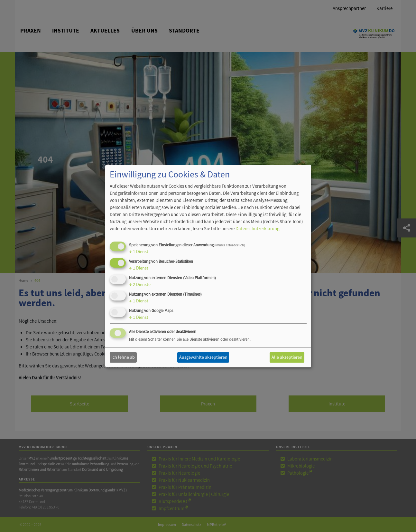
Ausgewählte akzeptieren (203, 357)
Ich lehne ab (123, 357)
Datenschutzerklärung (257, 229)
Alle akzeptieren (287, 357)
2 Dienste (140, 284)
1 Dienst (139, 252)
